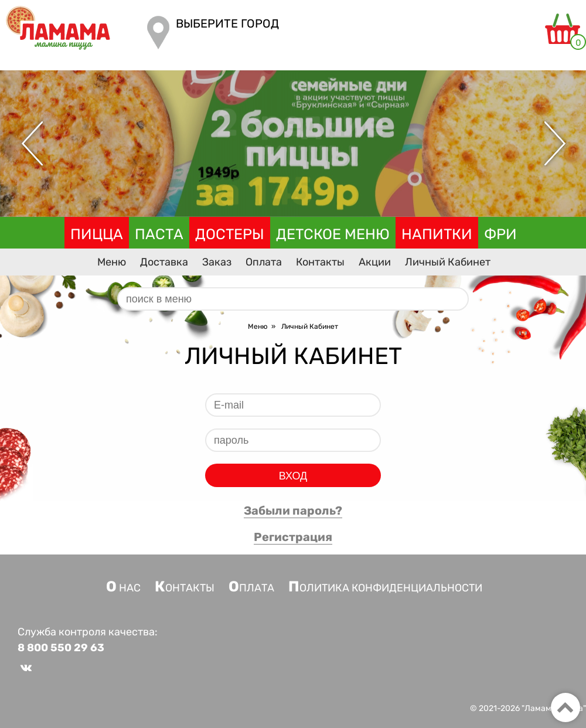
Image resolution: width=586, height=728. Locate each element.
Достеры (230, 234)
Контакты (320, 262)
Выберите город (227, 23)
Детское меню (333, 234)
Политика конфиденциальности (385, 588)
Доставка (164, 262)
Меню (112, 262)
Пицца (97, 234)
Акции (375, 262)
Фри (500, 234)
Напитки (437, 234)
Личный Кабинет (448, 262)
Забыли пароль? (293, 511)
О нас (123, 588)
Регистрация (293, 537)
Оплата (264, 262)
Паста (159, 234)
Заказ (217, 262)
